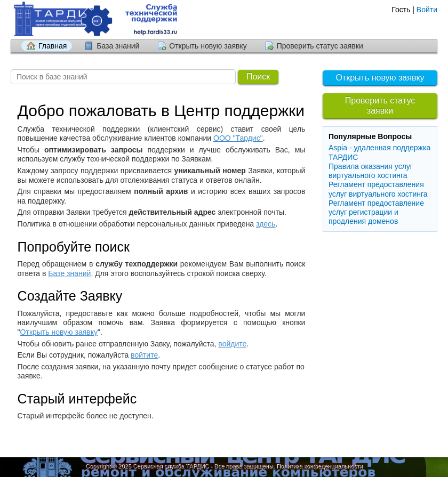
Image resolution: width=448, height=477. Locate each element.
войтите (144, 355)
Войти (427, 10)
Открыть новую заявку (208, 46)
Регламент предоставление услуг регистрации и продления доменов (376, 212)
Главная (53, 46)
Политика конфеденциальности (319, 466)
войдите (232, 344)
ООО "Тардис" (238, 138)
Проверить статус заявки (320, 46)
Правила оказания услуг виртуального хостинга (371, 171)
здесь (266, 224)
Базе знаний (69, 273)
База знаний (118, 46)
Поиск (258, 76)
